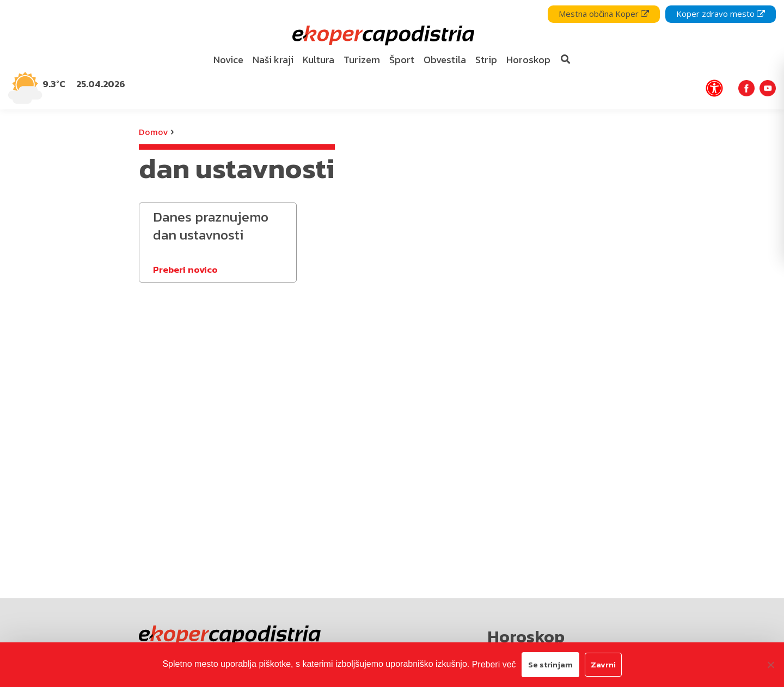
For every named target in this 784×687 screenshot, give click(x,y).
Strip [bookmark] (486, 60)
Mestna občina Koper (604, 14)
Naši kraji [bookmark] (273, 60)
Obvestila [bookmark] (445, 60)
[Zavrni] (770, 665)
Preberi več (494, 664)
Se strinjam (550, 664)
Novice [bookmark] (228, 60)
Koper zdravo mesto (721, 14)
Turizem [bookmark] (362, 60)
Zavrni (603, 664)
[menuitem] (229, 60)
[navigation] (392, 55)
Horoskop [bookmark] (528, 60)
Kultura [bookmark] (318, 60)
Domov (153, 132)
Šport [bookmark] (402, 60)
